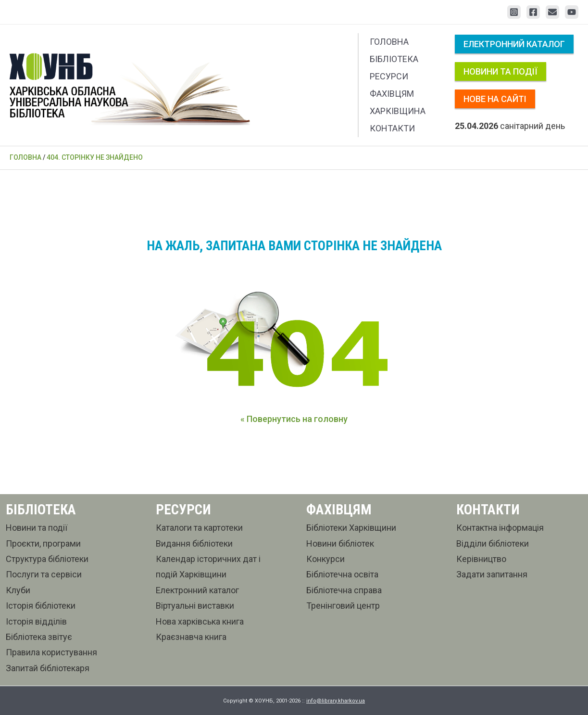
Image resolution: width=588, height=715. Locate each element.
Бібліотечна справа (344, 590)
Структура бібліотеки (47, 559)
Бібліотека (394, 59)
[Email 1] (552, 12)
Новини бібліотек (340, 543)
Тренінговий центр (343, 606)
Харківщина (398, 111)
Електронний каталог (514, 44)
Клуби (18, 590)
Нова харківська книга (200, 621)
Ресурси (389, 76)
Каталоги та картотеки (199, 528)
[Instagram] (514, 12)
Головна (389, 42)
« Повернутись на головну (294, 419)
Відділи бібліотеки (493, 543)
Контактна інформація (500, 528)
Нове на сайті (495, 99)
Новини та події (500, 71)
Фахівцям (392, 94)
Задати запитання (492, 574)
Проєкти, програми (43, 543)
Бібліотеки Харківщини (351, 528)
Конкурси (325, 559)
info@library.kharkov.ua (336, 701)
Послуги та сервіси (44, 574)
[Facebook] (533, 12)
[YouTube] (572, 12)
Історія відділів (36, 621)
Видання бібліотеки (194, 543)
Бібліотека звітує (39, 637)
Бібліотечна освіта (342, 574)
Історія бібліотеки (41, 606)
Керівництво (481, 559)
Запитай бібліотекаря (48, 668)
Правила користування (51, 652)
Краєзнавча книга (191, 637)
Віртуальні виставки (195, 606)
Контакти (392, 128)
